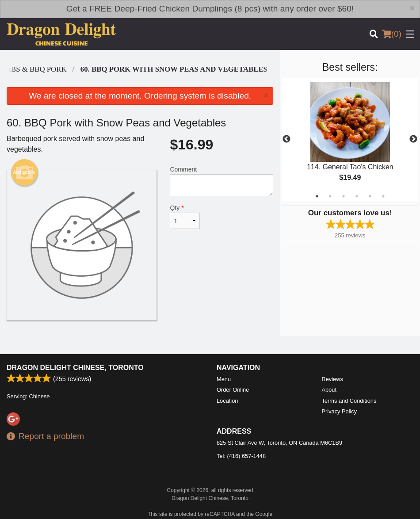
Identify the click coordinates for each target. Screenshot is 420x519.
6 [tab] (383, 196)
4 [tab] (357, 196)
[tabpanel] (350, 139)
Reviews (332, 379)
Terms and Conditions (349, 401)
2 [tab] (330, 196)
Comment (221, 181)
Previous (286, 139)
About (329, 390)
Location (227, 401)
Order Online (233, 390)
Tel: (241, 456)
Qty (185, 217)
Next (413, 139)
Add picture (25, 172)
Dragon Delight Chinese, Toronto (75, 368)
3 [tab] (344, 196)
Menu (224, 379)
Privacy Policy (340, 411)
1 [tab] (317, 196)
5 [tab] (370, 196)
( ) (392, 34)
